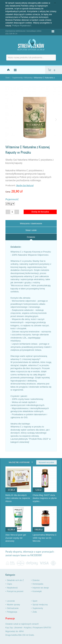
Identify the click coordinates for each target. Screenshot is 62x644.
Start (8, 78)
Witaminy (28, 78)
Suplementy (17, 78)
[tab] (31, 223)
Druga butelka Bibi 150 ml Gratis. (20, 635)
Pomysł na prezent (15, 591)
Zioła (35, 612)
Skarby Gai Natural (25, 186)
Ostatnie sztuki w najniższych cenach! (22, 624)
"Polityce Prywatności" (22, 26)
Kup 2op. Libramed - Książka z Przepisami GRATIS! (28, 628)
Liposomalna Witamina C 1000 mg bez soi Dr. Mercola (45, 538)
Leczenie (11, 601)
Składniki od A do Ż (15, 580)
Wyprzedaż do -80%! (15, 631)
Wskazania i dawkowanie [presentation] (31, 224)
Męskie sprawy (13, 605)
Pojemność (12, 199)
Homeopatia (38, 584)
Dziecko (36, 580)
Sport (35, 601)
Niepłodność (12, 588)
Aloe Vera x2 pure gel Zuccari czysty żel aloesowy (16, 538)
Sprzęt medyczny (40, 605)
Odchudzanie (13, 608)
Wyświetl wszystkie (46, 462)
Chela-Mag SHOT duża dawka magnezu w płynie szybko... (45, 498)
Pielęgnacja (12, 612)
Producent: (11, 186)
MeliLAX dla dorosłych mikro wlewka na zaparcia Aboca (18, 498)
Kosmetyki (37, 591)
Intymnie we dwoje (41, 588)
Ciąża (10, 584)
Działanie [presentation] (31, 237)
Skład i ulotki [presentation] (31, 230)
